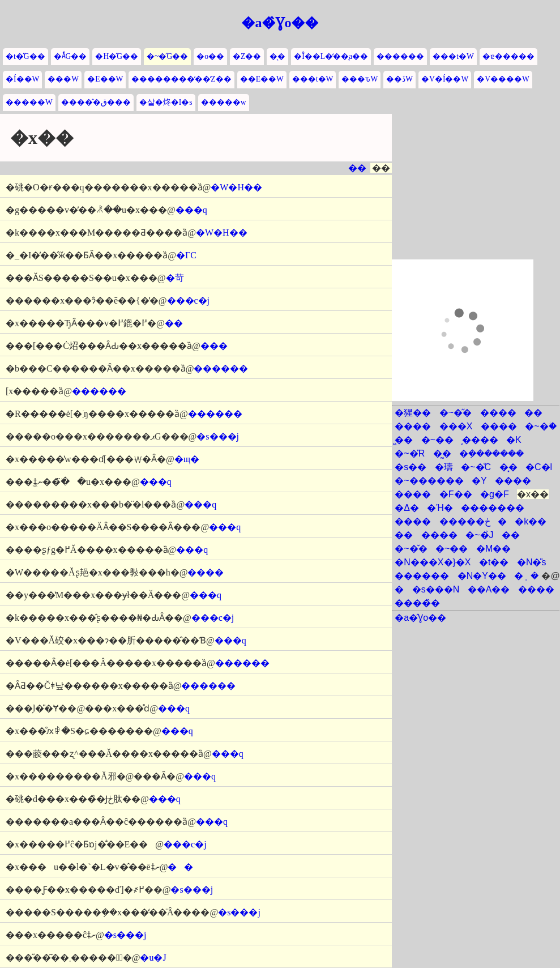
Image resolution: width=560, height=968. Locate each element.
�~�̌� (411, 549)
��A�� (489, 589)
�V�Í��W (445, 79)
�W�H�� (236, 187)
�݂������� (491, 453)
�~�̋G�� (167, 56)
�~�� (437, 440)
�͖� (404, 440)
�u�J (153, 958)
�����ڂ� (473, 521)
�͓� (508, 467)
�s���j (218, 436)
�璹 (444, 467)
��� (214, 346)
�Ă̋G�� (70, 56)
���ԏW (360, 79)
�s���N (436, 589)
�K (514, 440)
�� (180, 867)
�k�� (531, 521)
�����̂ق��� (96, 102)
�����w (224, 102)
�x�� (533, 494)
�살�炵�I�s (166, 102)
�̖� (277, 56)
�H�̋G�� (117, 56)
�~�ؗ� (540, 426)
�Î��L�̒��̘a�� (331, 56)
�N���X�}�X (433, 562)
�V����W (503, 79)
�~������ (429, 481)
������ (400, 56)
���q (191, 210)
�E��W (105, 79)
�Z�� (247, 56)
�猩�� (413, 413)
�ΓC (186, 255)
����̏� (417, 603)
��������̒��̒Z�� (181, 79)
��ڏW (399, 79)
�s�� (411, 467)
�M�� (493, 549)
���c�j (189, 300)
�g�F (495, 494)
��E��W (262, 79)
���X (456, 426)
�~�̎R (410, 453)
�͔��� (480, 440)
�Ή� (440, 508)
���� (206, 572)
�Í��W (22, 79)
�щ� (187, 459)
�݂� (526, 576)
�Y (479, 481)
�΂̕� (399, 589)
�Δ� (407, 508)
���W (63, 79)
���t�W (453, 56)
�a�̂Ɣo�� (280, 23)
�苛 (175, 278)
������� (493, 508)
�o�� (210, 56)
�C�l (539, 467)
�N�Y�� (482, 576)
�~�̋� (456, 413)
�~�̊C (476, 467)
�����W (29, 102)
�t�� (494, 562)
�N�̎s (532, 562)
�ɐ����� (508, 56)
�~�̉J (479, 535)
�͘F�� (456, 494)
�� (357, 168)
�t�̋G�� (25, 56)
